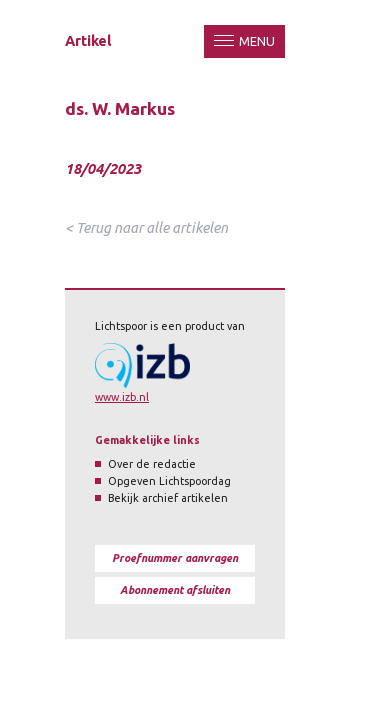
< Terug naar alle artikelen (146, 228)
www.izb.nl (122, 397)
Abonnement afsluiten (175, 590)
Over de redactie (152, 464)
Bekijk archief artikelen (168, 498)
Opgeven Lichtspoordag (169, 481)
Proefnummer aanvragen (175, 558)
